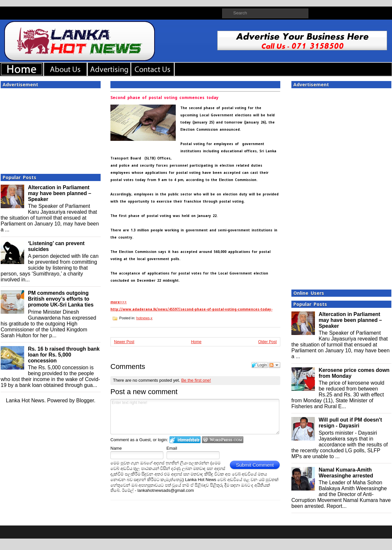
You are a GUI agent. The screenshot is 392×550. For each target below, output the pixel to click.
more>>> (119, 302)
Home (196, 342)
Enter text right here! (195, 417)
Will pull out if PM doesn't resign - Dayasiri (350, 423)
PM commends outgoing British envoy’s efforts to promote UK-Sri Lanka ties (61, 299)
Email (172, 448)
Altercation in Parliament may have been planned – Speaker (59, 193)
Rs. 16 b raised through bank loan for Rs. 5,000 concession (64, 355)
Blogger (85, 400)
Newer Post (124, 342)
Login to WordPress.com (223, 440)
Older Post (267, 342)
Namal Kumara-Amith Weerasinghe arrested (346, 473)
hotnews (143, 318)
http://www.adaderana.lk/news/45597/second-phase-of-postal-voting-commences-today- (191, 309)
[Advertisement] (51, 129)
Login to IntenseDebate (185, 440)
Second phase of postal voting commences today (164, 98)
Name (116, 448)
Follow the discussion (274, 365)
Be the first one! (196, 380)
